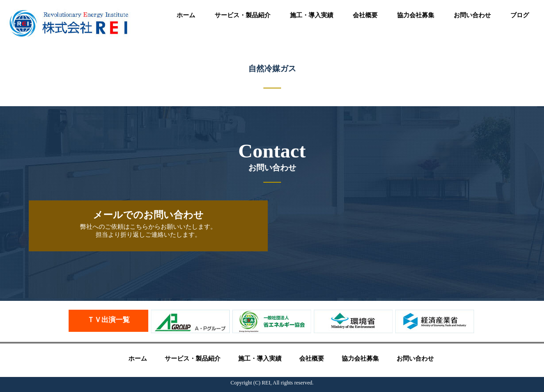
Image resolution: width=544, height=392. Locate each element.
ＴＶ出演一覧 (108, 320)
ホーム (186, 15)
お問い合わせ (472, 15)
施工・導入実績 (312, 15)
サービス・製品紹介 (243, 15)
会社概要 (365, 15)
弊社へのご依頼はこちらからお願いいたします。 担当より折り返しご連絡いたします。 (148, 224)
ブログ (520, 15)
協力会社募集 (416, 15)
